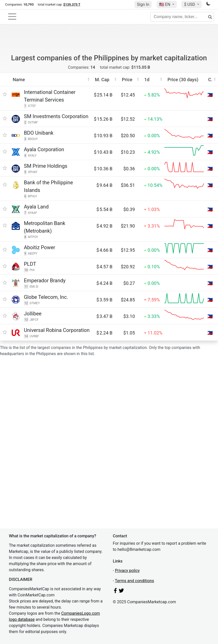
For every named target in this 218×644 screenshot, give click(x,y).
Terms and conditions (134, 581)
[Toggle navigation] (12, 17)
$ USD (190, 4)
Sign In (143, 4)
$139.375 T (72, 4)
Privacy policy (127, 571)
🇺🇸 (165, 4)
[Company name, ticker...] (182, 17)
